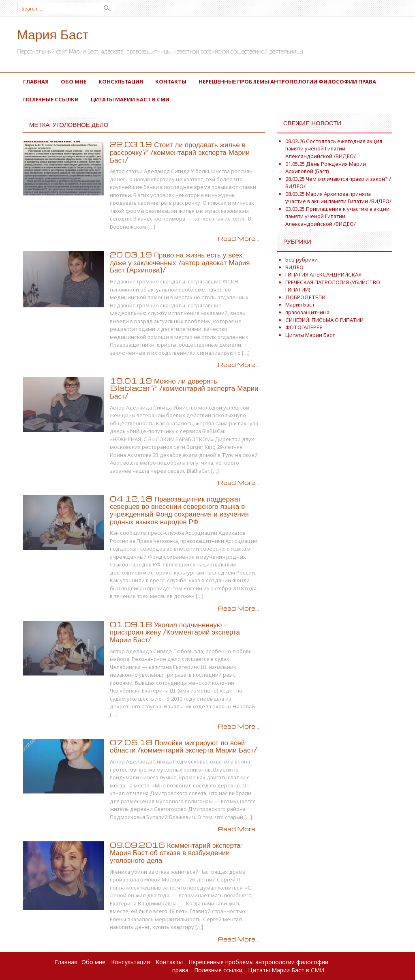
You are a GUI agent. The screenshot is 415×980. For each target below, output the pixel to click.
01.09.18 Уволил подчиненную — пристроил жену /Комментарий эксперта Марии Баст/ (175, 632)
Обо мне (74, 81)
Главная (36, 81)
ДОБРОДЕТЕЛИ (305, 297)
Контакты (171, 81)
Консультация (121, 81)
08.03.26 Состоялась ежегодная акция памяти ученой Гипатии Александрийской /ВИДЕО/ (334, 149)
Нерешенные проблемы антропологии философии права (287, 81)
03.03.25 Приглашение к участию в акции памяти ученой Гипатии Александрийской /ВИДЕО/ (337, 216)
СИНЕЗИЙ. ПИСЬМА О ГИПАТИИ (324, 320)
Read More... (239, 238)
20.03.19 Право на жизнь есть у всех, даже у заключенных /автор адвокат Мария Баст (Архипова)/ (180, 262)
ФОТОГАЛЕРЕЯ (304, 327)
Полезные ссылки (51, 99)
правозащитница (307, 312)
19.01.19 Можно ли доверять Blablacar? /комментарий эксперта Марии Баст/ (184, 388)
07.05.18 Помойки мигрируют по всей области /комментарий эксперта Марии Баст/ (183, 746)
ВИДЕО (294, 267)
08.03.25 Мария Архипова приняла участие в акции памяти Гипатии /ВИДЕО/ (338, 198)
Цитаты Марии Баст (310, 335)
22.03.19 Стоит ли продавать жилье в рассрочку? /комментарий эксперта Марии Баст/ (180, 152)
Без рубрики (302, 259)
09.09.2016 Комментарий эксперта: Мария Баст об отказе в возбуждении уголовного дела (176, 852)
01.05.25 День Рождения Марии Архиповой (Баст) (326, 168)
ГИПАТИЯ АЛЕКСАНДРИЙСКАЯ (323, 274)
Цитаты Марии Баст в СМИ (130, 99)
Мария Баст (53, 34)
